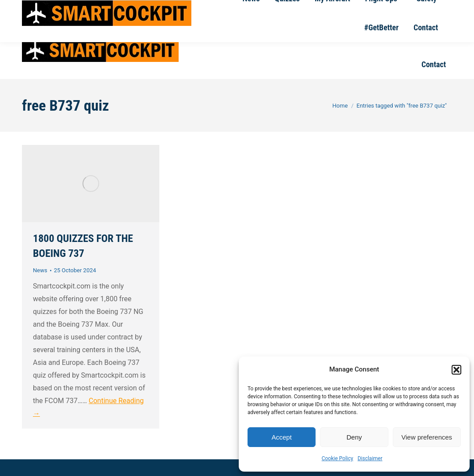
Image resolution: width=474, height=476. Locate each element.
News (40, 270)
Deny (354, 437)
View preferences (427, 437)
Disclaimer (370, 458)
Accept (282, 437)
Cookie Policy (338, 458)
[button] (456, 370)
